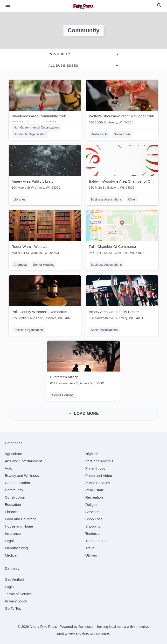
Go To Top (13, 608)
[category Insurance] (13, 533)
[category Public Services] (98, 483)
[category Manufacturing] (16, 548)
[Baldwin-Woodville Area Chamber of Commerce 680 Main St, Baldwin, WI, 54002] (122, 168)
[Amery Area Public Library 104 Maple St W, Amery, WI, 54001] (45, 168)
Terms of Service (18, 594)
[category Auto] (9, 468)
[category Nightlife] (92, 454)
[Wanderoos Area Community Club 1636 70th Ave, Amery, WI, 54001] (45, 103)
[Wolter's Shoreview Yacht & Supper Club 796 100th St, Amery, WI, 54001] (122, 103)
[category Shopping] (93, 526)
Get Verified (14, 579)
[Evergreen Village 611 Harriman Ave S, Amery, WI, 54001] (83, 364)
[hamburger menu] (8, 5)
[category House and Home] (19, 526)
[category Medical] (11, 555)
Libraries (20, 199)
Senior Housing (44, 265)
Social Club (122, 134)
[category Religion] (92, 504)
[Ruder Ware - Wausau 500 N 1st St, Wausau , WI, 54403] (45, 233)
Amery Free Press (44, 627)
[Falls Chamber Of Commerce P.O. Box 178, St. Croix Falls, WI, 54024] (122, 233)
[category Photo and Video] (99, 476)
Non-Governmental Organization (36, 127)
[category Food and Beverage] (21, 519)
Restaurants (99, 134)
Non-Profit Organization (30, 134)
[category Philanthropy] (95, 468)
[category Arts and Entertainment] (23, 461)
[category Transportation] (97, 541)
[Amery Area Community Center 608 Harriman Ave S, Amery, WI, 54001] (122, 299)
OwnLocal (86, 627)
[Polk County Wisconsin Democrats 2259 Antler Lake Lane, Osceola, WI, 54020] (45, 299)
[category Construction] (15, 497)
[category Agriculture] (14, 454)
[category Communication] (17, 483)
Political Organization (28, 330)
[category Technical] (93, 533)
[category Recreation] (94, 497)
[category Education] (13, 504)
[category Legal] (9, 541)
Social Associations (104, 330)
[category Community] (14, 490)
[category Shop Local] (94, 519)
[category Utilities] (91, 555)
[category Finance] (11, 512)
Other (132, 199)
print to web (66, 633)
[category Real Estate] (95, 490)
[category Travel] (90, 548)
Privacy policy (16, 601)
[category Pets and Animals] (99, 461)
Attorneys (20, 265)
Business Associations (106, 199)
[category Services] (92, 512)
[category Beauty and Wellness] (22, 476)
